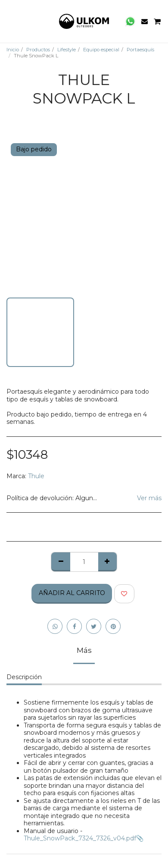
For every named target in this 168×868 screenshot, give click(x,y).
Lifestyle (67, 50)
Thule (36, 476)
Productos (38, 50)
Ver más (149, 498)
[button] (9, 21)
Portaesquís (140, 50)
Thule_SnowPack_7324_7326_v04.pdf (80, 838)
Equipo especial (101, 50)
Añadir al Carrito (72, 593)
